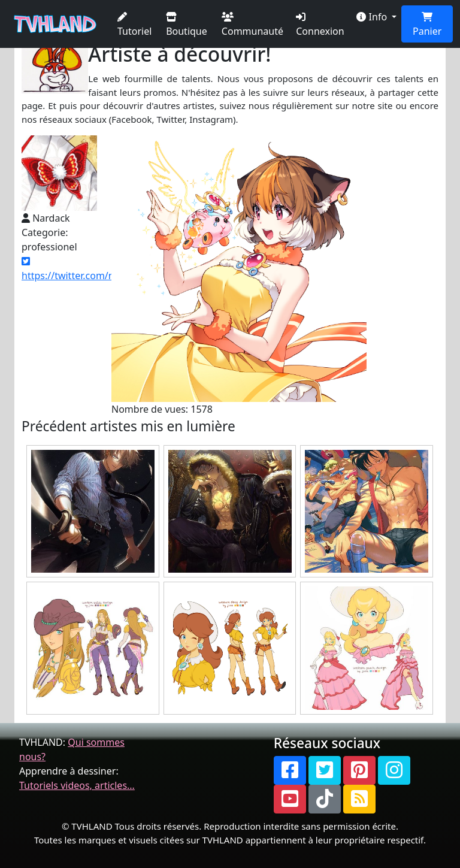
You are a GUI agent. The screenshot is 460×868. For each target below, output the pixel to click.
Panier (427, 25)
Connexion (320, 25)
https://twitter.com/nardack (83, 269)
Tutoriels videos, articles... (77, 785)
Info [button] (373, 17)
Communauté (252, 25)
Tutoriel (134, 25)
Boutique (187, 25)
